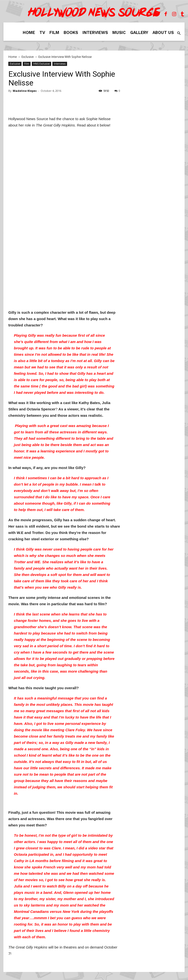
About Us (163, 32)
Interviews (95, 32)
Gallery (139, 32)
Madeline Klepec (25, 91)
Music (119, 32)
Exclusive (28, 57)
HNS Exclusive (41, 64)
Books (71, 32)
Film (54, 32)
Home (29, 32)
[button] (179, 33)
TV (42, 32)
